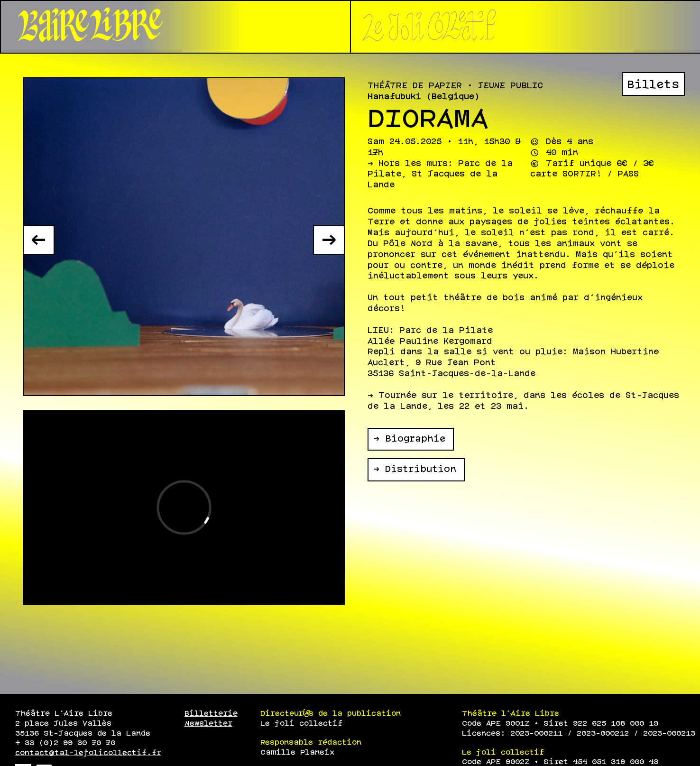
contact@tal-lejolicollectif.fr (88, 753)
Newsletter (208, 724)
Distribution (421, 470)
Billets (653, 85)
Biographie (415, 439)
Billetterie (211, 714)
